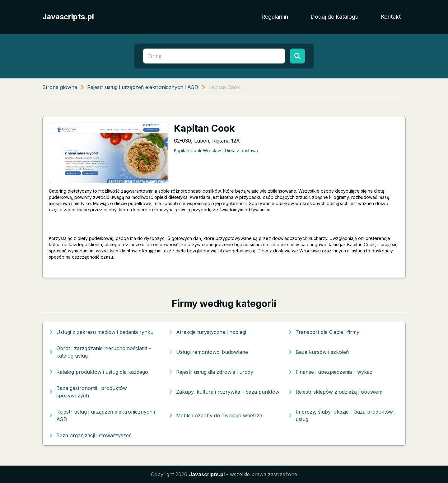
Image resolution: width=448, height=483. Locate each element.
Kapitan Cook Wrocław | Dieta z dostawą (216, 150)
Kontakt (391, 17)
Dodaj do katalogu (334, 17)
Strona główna (60, 87)
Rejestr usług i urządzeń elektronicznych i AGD (143, 87)
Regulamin (275, 17)
